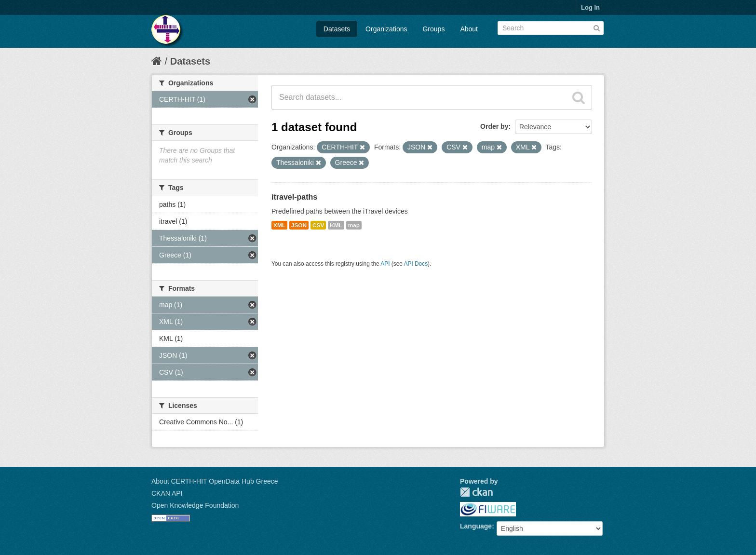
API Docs (416, 264)
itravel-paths (294, 197)
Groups (433, 29)
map (354, 225)
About (469, 29)
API (385, 264)
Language (476, 526)
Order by (494, 126)
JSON (299, 225)
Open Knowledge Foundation (195, 505)
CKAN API (167, 493)
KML (336, 225)
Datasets (337, 29)
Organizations (386, 29)
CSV (318, 225)
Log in (590, 7)
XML (279, 225)
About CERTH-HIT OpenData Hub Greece (215, 481)
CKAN (476, 492)
